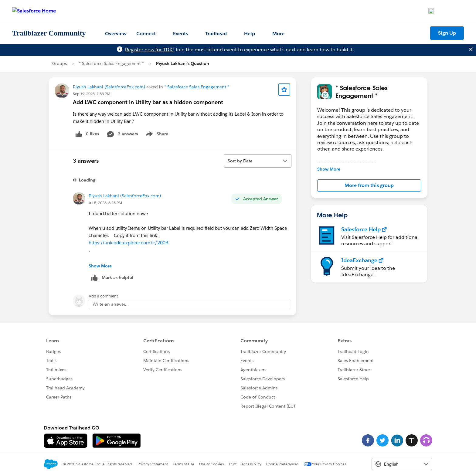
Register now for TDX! (150, 50)
